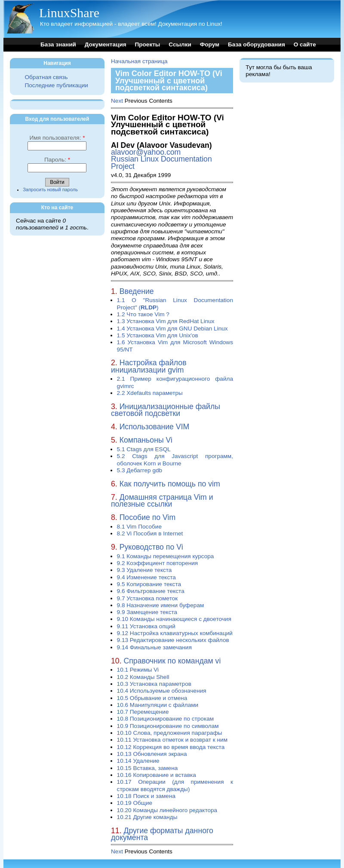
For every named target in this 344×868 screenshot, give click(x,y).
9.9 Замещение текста (147, 612)
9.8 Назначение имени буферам (161, 605)
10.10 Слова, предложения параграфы (170, 733)
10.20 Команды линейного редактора (167, 810)
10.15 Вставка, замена (147, 768)
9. (114, 547)
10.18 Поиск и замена (146, 796)
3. (114, 406)
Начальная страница (139, 61)
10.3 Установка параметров (154, 684)
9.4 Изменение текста (146, 577)
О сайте (305, 44)
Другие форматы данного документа (162, 834)
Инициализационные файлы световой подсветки (166, 410)
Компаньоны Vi (146, 440)
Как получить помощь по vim (170, 484)
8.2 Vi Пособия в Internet (150, 533)
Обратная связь (46, 77)
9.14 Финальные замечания (154, 647)
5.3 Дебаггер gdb (140, 470)
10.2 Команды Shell (143, 677)
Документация (106, 44)
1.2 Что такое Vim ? (143, 314)
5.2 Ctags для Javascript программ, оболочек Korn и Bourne (175, 460)
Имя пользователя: (57, 138)
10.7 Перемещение (143, 712)
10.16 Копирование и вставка (157, 775)
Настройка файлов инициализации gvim (149, 366)
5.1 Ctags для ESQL (144, 449)
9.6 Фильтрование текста (151, 591)
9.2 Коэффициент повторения (158, 563)
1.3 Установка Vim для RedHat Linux (166, 321)
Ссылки (180, 44)
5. (114, 440)
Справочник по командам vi (172, 661)
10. (116, 661)
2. (114, 363)
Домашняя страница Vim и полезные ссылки (162, 501)
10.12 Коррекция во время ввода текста (171, 747)
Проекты (147, 44)
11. (116, 831)
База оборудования (256, 44)
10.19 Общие (135, 803)
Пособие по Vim (148, 517)
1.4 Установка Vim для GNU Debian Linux (172, 329)
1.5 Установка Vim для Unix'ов (158, 335)
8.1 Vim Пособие (139, 527)
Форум (210, 44)
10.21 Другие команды (147, 817)
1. (114, 291)
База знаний (58, 44)
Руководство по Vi (151, 547)
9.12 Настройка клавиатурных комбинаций (175, 633)
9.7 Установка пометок (147, 598)
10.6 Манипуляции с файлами (158, 705)
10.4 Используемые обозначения (162, 691)
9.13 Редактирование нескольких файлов (173, 640)
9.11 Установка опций (146, 626)
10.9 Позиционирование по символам (168, 726)
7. (114, 497)
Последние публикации (56, 85)
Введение (137, 291)
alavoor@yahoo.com (146, 152)
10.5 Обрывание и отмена (152, 698)
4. (114, 427)
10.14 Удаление (138, 761)
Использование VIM (155, 427)
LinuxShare (69, 13)
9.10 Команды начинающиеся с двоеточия (174, 619)
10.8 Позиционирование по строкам (165, 719)
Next (117, 101)
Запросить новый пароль (50, 189)
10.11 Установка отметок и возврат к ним (172, 740)
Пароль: (57, 160)
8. (114, 517)
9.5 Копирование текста (149, 584)
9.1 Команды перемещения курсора (166, 556)
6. (114, 484)
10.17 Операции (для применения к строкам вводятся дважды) (175, 785)
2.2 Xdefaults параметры (150, 393)
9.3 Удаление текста (144, 570)
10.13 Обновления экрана (152, 754)
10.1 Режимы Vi (138, 670)
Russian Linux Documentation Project (161, 162)
